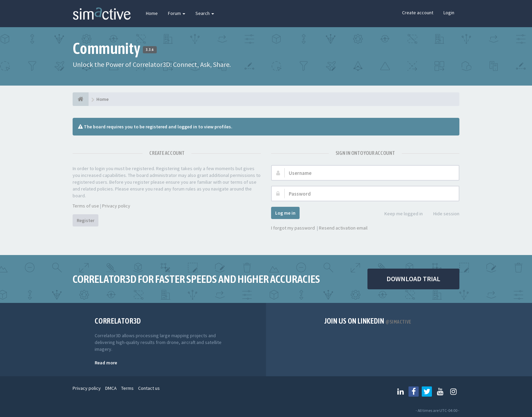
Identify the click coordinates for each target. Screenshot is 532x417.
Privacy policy (116, 206)
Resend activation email (343, 228)
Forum (177, 13)
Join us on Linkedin (368, 321)
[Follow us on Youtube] (440, 392)
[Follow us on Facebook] (414, 392)
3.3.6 (150, 50)
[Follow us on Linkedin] (400, 392)
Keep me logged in (400, 214)
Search (205, 13)
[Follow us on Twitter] (427, 392)
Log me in (285, 213)
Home (152, 13)
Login (449, 13)
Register (85, 220)
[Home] (81, 99)
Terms (127, 388)
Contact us (149, 388)
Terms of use (86, 206)
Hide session (443, 214)
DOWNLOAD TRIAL (413, 279)
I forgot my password (293, 228)
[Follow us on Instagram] (453, 392)
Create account (418, 13)
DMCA (111, 388)
